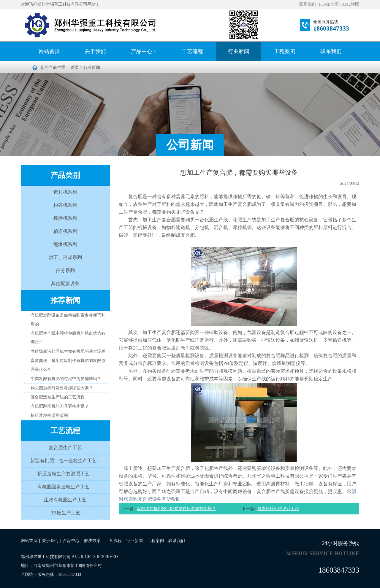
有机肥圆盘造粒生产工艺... (65, 487)
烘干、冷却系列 (65, 257)
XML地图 (350, 4)
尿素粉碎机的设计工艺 (278, 509)
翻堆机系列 (65, 244)
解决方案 (92, 541)
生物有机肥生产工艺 (65, 500)
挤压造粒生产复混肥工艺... (65, 474)
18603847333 (331, 28)
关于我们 (95, 51)
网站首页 (49, 51)
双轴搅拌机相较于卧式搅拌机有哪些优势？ (176, 509)
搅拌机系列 (65, 218)
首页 (75, 67)
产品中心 (144, 51)
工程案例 (285, 51)
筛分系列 (65, 270)
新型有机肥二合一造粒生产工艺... (65, 461)
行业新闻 (239, 51)
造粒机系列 (65, 192)
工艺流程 (192, 51)
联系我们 (308, 4)
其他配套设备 (65, 283)
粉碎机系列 (65, 205)
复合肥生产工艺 (65, 448)
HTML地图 (329, 4)
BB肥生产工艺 (65, 513)
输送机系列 (65, 231)
